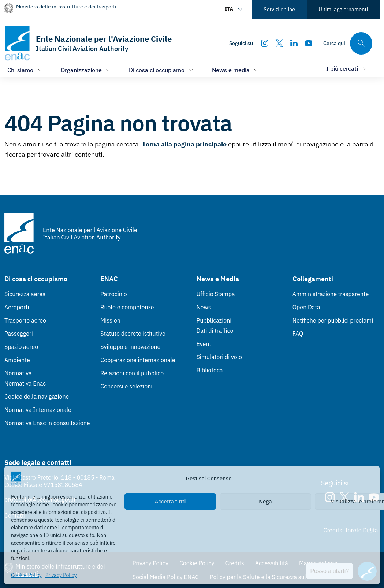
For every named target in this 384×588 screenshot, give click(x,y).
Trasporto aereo (25, 320)
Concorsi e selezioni (126, 386)
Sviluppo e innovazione (130, 347)
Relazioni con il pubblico (132, 373)
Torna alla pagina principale (184, 144)
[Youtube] (309, 43)
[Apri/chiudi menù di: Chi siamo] (25, 70)
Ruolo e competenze (127, 307)
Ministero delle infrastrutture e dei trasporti (66, 6)
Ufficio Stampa (216, 294)
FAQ (298, 334)
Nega (265, 501)
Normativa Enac (25, 383)
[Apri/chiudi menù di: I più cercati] (347, 68)
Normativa (18, 373)
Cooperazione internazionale (138, 360)
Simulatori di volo (219, 357)
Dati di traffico (215, 331)
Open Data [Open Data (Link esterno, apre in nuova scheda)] (306, 307)
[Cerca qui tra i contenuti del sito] (348, 43)
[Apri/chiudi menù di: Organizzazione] (86, 70)
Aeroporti (17, 307)
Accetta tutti (170, 501)
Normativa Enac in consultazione (47, 423)
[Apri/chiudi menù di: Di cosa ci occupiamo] (162, 70)
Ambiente (17, 360)
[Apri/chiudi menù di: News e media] (236, 70)
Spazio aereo (21, 347)
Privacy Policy (61, 575)
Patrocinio (114, 294)
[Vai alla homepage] (88, 43)
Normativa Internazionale (38, 410)
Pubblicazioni (214, 320)
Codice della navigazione (37, 397)
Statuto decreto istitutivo (133, 334)
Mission (110, 320)
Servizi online (279, 9)
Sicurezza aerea (25, 294)
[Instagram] (265, 43)
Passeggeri (19, 334)
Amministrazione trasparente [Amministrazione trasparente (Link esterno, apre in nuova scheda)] (331, 294)
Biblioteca (210, 370)
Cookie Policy (26, 575)
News (204, 307)
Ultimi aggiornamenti (343, 9)
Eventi (205, 344)
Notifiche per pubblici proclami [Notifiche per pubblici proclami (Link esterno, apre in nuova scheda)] (333, 320)
